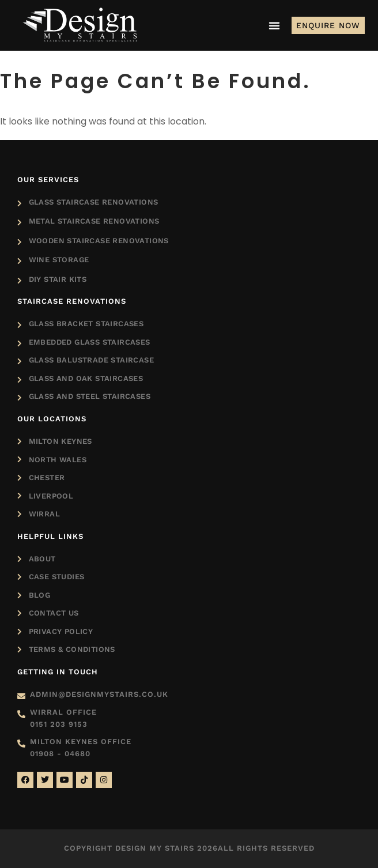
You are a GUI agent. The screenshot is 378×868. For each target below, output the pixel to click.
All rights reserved (266, 848)
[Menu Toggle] (274, 25)
